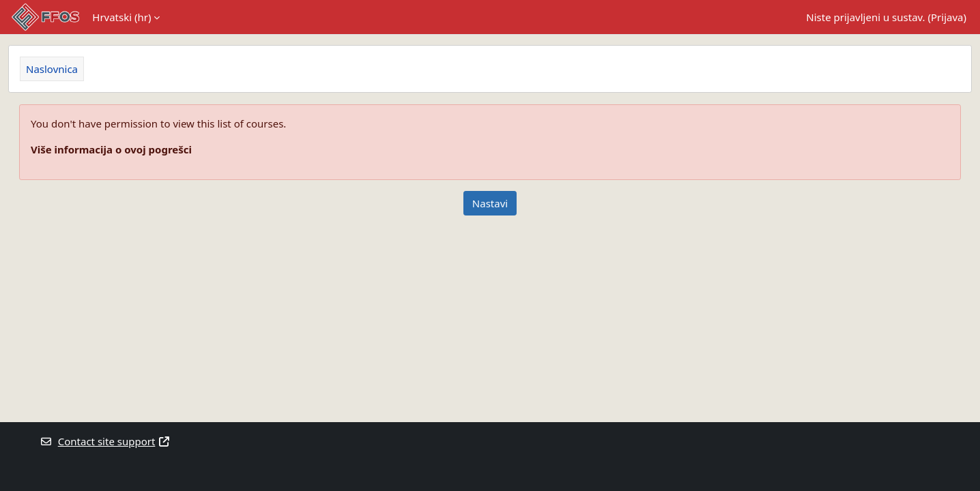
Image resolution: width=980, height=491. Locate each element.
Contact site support (105, 441)
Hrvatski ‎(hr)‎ (121, 17)
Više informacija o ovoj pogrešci (111, 149)
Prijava (947, 17)
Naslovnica (52, 69)
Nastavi (490, 203)
